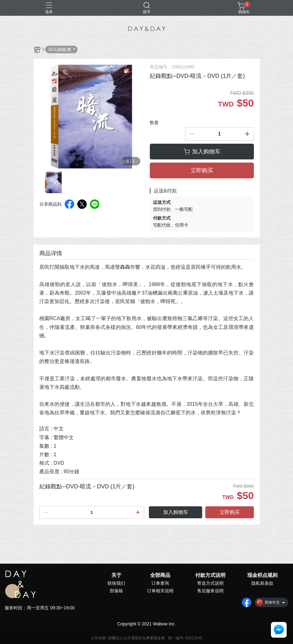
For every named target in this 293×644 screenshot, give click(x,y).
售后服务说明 (210, 591)
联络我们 (116, 583)
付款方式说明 (210, 575)
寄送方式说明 (210, 583)
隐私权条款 (262, 583)
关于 (116, 575)
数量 (154, 123)
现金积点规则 (262, 575)
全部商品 (160, 575)
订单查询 (160, 583)
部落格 (116, 591)
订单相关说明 (160, 591)
